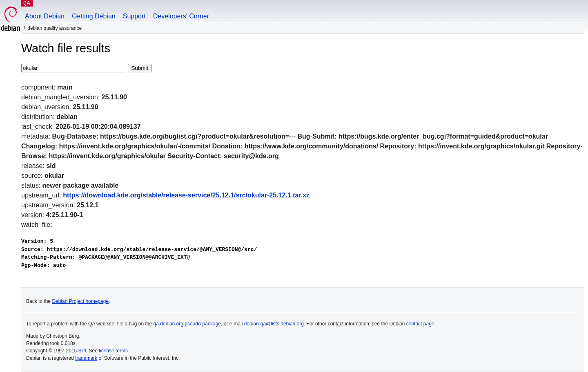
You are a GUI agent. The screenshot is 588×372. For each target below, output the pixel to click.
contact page (420, 324)
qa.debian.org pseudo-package (187, 324)
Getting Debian (94, 16)
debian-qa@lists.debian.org (274, 324)
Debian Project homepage (80, 301)
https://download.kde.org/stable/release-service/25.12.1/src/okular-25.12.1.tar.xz (186, 195)
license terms (113, 351)
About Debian (45, 16)
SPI (82, 351)
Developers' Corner (181, 16)
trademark (86, 358)
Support (134, 16)
